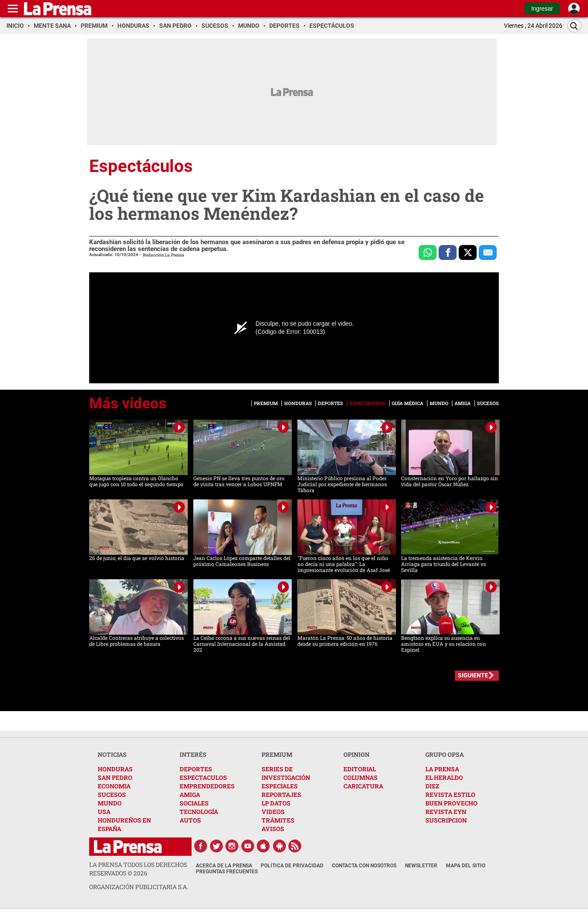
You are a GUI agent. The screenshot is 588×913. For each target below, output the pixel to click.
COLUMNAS (361, 777)
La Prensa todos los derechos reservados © (138, 869)
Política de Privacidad (292, 866)
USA (104, 812)
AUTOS (190, 820)
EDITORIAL (360, 769)
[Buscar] (574, 26)
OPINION (357, 754)
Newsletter (421, 866)
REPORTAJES (281, 795)
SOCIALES (194, 803)
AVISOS (273, 829)
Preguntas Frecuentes (227, 872)
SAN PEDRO (115, 777)
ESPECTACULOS (203, 777)
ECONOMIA (114, 786)
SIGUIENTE (473, 675)
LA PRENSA (442, 769)
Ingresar (542, 9)
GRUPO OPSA (445, 754)
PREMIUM (277, 754)
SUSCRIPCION (446, 820)
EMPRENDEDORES (207, 786)
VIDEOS (273, 812)
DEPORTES (196, 769)
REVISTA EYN (446, 812)
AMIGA (190, 795)
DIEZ (432, 786)
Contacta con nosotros (364, 866)
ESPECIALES (280, 786)
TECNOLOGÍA (199, 812)
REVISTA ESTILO (450, 795)
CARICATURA (363, 786)
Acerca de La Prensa (224, 866)
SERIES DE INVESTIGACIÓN (286, 773)
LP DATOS (276, 803)
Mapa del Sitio (466, 866)
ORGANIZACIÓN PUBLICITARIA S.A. (139, 887)
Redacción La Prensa (164, 255)
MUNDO (110, 803)
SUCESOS (112, 795)
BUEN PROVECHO (451, 803)
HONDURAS (115, 769)
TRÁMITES (278, 820)
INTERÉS (193, 754)
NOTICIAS (112, 754)
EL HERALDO (444, 777)
